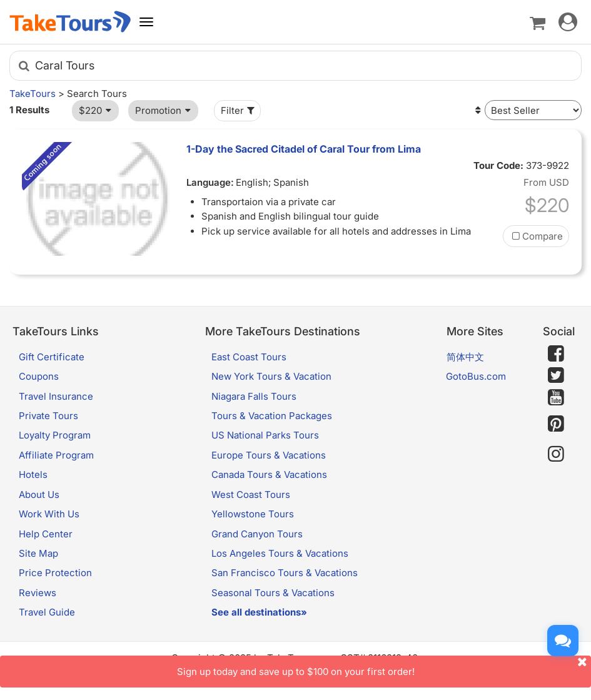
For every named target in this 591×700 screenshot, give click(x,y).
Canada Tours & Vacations (269, 474)
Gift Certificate (52, 357)
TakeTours (33, 94)
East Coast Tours (249, 357)
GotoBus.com (476, 376)
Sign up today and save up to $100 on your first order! (384, 667)
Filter (239, 110)
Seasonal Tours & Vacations (273, 593)
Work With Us (49, 514)
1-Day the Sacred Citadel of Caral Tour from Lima (304, 149)
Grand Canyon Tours (257, 534)
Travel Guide (47, 612)
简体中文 (465, 357)
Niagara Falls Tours (254, 396)
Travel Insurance (56, 396)
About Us (39, 495)
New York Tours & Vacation (271, 376)
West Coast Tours (251, 495)
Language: (210, 182)
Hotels (33, 474)
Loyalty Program (55, 435)
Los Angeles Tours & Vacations (280, 553)
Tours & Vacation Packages (272, 416)
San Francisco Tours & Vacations (285, 573)
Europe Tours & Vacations (269, 455)
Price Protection (55, 573)
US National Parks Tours (265, 435)
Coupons (39, 376)
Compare (536, 236)
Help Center (46, 534)
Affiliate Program (56, 455)
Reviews (38, 593)
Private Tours (48, 416)
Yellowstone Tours (253, 514)
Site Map (38, 553)
